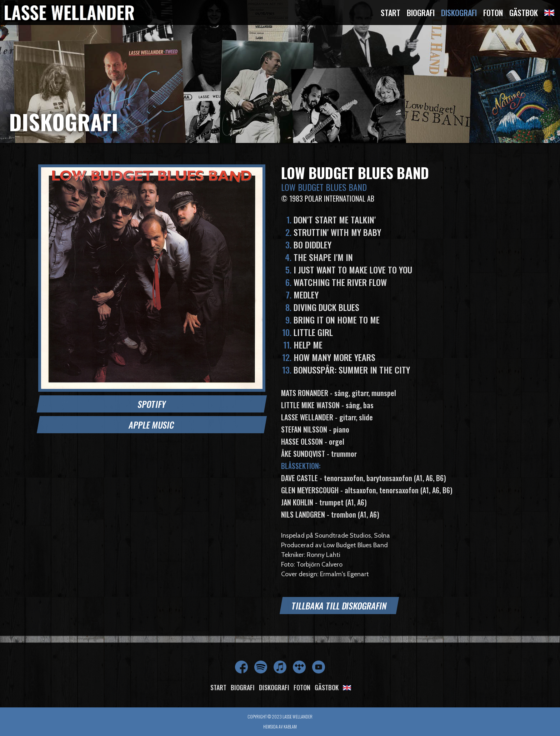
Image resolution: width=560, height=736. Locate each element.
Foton (493, 13)
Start (391, 13)
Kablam (290, 727)
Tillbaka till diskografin (339, 606)
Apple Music (152, 425)
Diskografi (459, 13)
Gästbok (524, 13)
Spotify (152, 404)
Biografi (421, 13)
